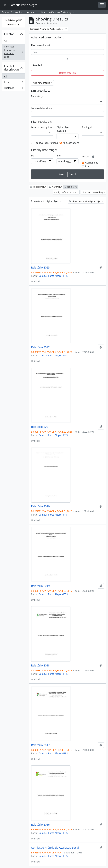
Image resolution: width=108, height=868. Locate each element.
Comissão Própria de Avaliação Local (13, 52)
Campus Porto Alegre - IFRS (53, 276)
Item (13, 83)
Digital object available (63, 129)
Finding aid (88, 127)
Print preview (38, 187)
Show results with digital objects (86, 201)
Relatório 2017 (40, 745)
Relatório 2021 (40, 427)
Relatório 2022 (40, 347)
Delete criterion (67, 73)
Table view (71, 187)
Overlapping (92, 163)
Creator (9, 34)
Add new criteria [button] (42, 83)
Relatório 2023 (40, 268)
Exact (88, 166)
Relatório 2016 (40, 825)
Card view (55, 187)
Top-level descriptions (46, 143)
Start (34, 156)
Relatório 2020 (40, 506)
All (5, 41)
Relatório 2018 (40, 665)
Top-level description (42, 108)
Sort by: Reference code (65, 192)
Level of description (11, 68)
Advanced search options (47, 37)
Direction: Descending (93, 192)
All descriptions (71, 143)
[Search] (67, 52)
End (59, 156)
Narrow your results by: (14, 22)
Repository (37, 96)
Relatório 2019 (40, 586)
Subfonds (13, 88)
